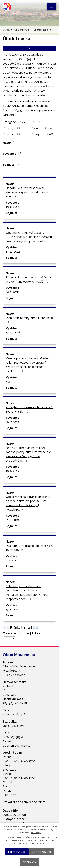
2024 (23, 134)
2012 (24, 122)
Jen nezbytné (42, 852)
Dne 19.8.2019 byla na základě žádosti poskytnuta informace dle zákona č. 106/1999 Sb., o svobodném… (28, 454)
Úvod (6, 30)
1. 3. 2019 (12, 381)
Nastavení (29, 862)
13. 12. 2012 (13, 251)
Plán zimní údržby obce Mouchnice (29, 320)
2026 (50, 134)
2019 (10, 128)
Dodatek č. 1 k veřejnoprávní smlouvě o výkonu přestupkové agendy (27, 192)
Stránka (15, 627)
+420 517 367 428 (14, 714)
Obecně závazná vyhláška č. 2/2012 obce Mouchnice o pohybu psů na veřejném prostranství (29, 237)
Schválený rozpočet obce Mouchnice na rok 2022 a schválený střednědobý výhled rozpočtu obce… (27, 593)
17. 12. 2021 (13, 609)
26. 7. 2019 (12, 422)
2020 (23, 128)
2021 (36, 128)
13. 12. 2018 (13, 332)
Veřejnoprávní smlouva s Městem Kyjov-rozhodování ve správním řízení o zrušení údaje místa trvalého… (28, 365)
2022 (49, 128)
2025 (37, 134)
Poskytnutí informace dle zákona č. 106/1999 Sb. (29, 409)
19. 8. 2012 (12, 207)
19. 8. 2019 (13, 471)
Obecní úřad (21, 30)
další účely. (36, 833)
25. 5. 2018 (12, 292)
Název (7, 143)
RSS (40, 48)
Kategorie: (10, 122)
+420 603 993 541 (14, 737)
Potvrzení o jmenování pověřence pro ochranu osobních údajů (29, 279)
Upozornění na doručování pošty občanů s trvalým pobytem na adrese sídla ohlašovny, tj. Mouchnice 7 (28, 503)
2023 (10, 134)
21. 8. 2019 (12, 520)
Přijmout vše (17, 852)
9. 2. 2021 (12, 560)
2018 (37, 122)
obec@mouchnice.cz (17, 746)
